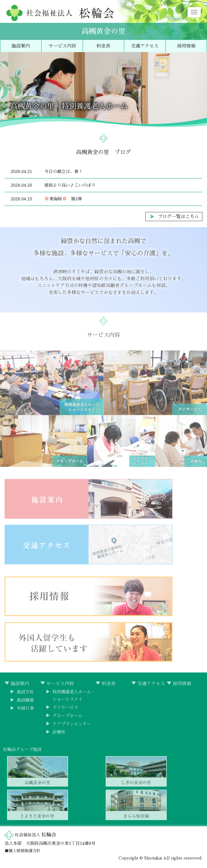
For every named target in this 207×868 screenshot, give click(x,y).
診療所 (59, 735)
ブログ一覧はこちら (178, 216)
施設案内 (21, 46)
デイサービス (65, 711)
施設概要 (25, 703)
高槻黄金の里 (103, 31)
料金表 (103, 46)
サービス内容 (62, 46)
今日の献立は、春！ (64, 171)
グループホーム (67, 719)
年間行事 (25, 711)
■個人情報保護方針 (22, 851)
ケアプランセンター (72, 727)
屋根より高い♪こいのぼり (70, 185)
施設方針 (25, 695)
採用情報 (186, 46)
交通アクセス (145, 46)
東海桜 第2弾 (63, 199)
